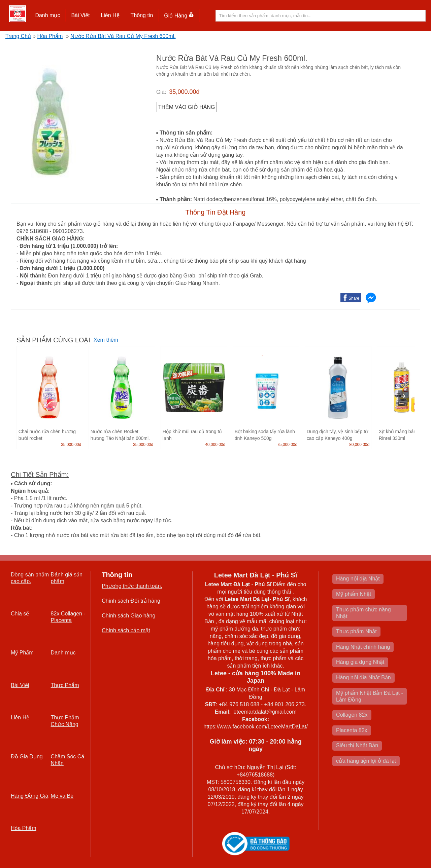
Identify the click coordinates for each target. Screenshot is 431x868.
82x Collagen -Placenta (68, 617)
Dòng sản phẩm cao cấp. (30, 578)
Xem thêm (106, 340)
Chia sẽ (20, 614)
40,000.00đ (215, 445)
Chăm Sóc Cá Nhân (68, 760)
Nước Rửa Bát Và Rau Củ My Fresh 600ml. (123, 36)
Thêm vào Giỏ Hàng (187, 107)
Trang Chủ (18, 36)
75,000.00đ (287, 445)
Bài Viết (80, 15)
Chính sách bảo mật (126, 630)
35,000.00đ (184, 92)
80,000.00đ (359, 445)
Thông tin (142, 15)
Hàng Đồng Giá (29, 796)
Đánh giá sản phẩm (67, 578)
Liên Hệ (110, 15)
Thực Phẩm (65, 685)
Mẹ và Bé (62, 796)
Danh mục (47, 15)
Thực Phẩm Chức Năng (65, 721)
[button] (48, 15)
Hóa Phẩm (50, 36)
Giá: (161, 92)
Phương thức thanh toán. (132, 586)
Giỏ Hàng (179, 16)
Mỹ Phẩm (22, 653)
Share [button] (354, 298)
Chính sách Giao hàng (128, 616)
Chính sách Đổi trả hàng (131, 601)
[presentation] (403, 396)
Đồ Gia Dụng (27, 757)
